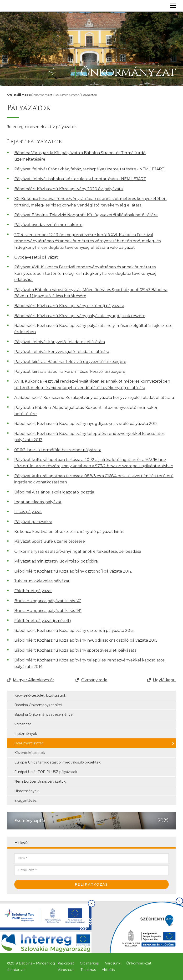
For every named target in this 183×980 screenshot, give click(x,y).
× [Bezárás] (92, 904)
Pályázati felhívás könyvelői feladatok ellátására (60, 342)
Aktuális (108, 970)
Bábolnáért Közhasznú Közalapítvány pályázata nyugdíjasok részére (80, 316)
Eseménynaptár (30, 821)
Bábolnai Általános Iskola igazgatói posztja (54, 492)
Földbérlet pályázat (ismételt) (43, 621)
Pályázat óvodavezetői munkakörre (48, 225)
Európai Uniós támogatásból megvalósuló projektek (57, 762)
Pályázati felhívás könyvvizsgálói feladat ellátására (62, 352)
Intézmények (26, 734)
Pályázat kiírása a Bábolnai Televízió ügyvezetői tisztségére (70, 362)
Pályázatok (89, 95)
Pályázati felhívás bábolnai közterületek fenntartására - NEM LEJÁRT (80, 179)
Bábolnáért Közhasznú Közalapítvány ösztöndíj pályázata (69, 306)
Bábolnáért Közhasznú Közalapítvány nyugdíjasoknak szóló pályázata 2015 (86, 640)
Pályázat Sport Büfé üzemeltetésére (50, 541)
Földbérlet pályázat (33, 591)
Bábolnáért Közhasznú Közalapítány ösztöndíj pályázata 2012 (73, 571)
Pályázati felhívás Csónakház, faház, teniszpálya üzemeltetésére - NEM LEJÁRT (89, 169)
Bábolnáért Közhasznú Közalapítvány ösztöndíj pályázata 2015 (74, 631)
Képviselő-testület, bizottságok (40, 695)
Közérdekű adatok (30, 753)
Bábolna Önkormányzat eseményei (44, 715)
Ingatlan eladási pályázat (38, 502)
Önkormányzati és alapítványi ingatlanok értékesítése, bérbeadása (78, 551)
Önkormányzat (42, 95)
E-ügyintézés (25, 801)
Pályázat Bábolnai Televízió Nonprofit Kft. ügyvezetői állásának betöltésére (86, 215)
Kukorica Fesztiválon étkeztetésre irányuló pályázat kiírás (69, 532)
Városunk (113, 963)
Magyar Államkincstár (31, 680)
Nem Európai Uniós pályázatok (40, 781)
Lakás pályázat (28, 512)
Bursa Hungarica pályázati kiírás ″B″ (48, 611)
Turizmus (88, 970)
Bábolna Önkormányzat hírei (38, 705)
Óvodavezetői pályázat (36, 257)
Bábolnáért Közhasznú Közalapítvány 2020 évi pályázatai (69, 189)
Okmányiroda (91, 680)
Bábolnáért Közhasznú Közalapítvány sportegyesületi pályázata (75, 650)
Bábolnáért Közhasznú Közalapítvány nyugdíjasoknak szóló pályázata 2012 (86, 424)
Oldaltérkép (89, 963)
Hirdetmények (26, 791)
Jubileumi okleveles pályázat (42, 581)
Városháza (23, 724)
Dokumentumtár (67, 95)
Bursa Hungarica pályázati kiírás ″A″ (48, 601)
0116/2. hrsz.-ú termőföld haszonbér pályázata (58, 450)
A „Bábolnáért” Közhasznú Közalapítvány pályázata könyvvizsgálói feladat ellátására (94, 398)
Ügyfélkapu (162, 680)
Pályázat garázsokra (33, 522)
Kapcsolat (66, 963)
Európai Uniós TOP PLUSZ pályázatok (46, 772)
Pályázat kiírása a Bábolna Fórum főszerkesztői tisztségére (70, 371)
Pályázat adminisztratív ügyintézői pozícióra (56, 561)
